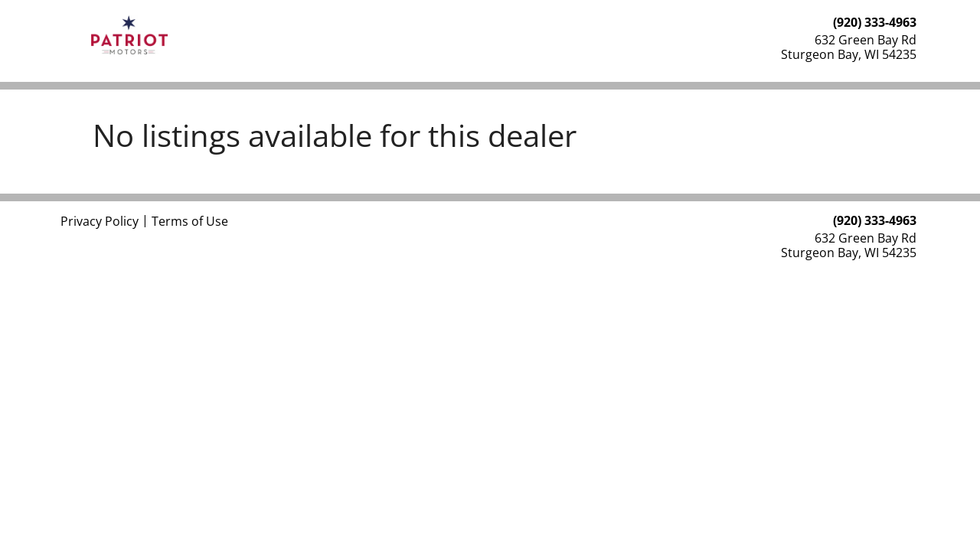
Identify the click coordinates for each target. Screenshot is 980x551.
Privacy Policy (100, 221)
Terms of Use (190, 221)
